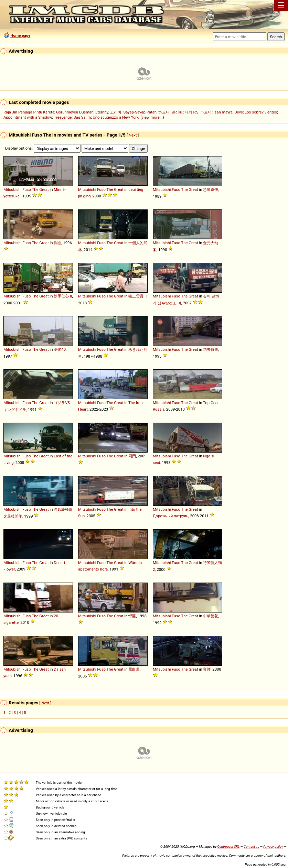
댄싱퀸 (177, 112)
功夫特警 (211, 349)
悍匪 (57, 243)
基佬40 (60, 349)
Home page (20, 35)
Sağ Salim (82, 117)
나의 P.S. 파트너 (198, 112)
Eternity (102, 112)
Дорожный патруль (170, 516)
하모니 (164, 112)
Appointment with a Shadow (28, 117)
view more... (152, 117)
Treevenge (63, 117)
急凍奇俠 (211, 189)
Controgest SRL (228, 847)
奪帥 (207, 669)
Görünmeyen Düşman (75, 112)
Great (44, 189)
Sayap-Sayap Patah (140, 112)
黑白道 (134, 669)
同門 (132, 456)
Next (133, 135)
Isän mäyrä (223, 112)
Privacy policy (273, 847)
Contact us (251, 847)
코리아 (116, 112)
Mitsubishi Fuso (17, 189)
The (35, 189)
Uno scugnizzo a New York (116, 117)
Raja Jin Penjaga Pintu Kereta (29, 112)
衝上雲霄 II (137, 296)
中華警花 (211, 616)
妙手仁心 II (63, 296)
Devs (239, 112)
